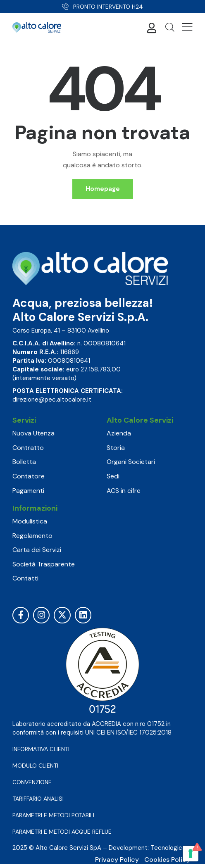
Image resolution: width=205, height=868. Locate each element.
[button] (187, 27)
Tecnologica (168, 848)
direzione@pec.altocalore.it (52, 400)
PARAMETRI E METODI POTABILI (53, 815)
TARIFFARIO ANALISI (38, 799)
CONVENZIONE (32, 782)
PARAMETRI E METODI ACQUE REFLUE (62, 832)
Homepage (103, 189)
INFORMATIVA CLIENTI (41, 749)
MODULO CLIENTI (35, 766)
